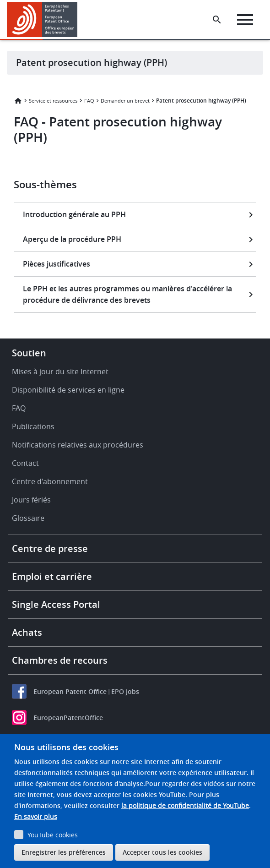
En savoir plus (36, 816)
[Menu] (245, 20)
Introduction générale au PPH (74, 214)
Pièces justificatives (57, 264)
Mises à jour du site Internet (60, 371)
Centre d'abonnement (50, 481)
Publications (33, 426)
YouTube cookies (53, 835)
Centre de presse (50, 549)
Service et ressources (53, 101)
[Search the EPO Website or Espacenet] (217, 20)
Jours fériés (31, 500)
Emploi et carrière (52, 576)
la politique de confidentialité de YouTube (185, 805)
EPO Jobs (125, 691)
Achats (27, 632)
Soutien (29, 353)
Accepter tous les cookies (162, 852)
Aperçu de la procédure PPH (72, 239)
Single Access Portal (56, 604)
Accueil (18, 101)
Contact (25, 463)
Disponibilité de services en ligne (68, 390)
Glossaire (28, 518)
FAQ (89, 101)
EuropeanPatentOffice (68, 718)
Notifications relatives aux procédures (78, 445)
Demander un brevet (125, 101)
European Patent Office (70, 691)
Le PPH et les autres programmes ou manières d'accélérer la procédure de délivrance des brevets (127, 294)
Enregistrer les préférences (64, 852)
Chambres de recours (60, 660)
